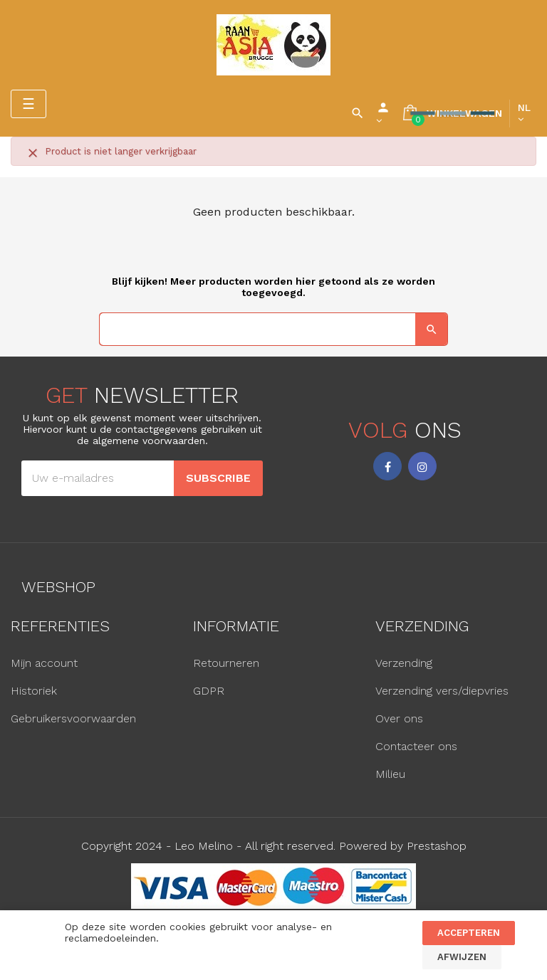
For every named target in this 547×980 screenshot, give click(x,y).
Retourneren (226, 663)
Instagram (422, 466)
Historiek (34, 691)
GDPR (209, 691)
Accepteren (469, 933)
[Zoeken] (273, 329)
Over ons (399, 718)
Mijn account (44, 663)
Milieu (390, 774)
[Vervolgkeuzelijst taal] (524, 113)
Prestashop (437, 846)
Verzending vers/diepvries (442, 691)
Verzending (404, 663)
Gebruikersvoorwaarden (73, 718)
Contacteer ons (416, 746)
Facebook (387, 466)
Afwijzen (462, 957)
